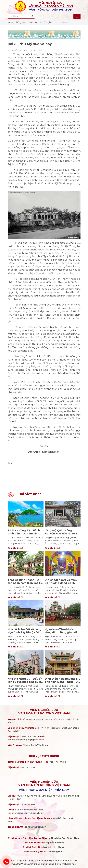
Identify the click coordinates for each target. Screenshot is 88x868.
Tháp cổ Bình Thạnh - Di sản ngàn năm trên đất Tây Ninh (26, 583)
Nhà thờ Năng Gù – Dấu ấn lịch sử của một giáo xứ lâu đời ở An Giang (25, 682)
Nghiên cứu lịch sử (56, 23)
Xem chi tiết (15, 548)
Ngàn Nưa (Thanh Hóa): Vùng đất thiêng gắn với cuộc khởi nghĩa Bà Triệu (61, 632)
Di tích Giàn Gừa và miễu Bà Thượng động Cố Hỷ (61, 581)
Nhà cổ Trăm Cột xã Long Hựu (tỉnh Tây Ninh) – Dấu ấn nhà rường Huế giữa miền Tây (24, 634)
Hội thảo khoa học (33, 23)
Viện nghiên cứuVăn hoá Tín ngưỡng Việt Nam (44, 712)
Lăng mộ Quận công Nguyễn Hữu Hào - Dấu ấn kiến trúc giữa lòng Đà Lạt (62, 534)
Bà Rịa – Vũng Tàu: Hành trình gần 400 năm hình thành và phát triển (24, 534)
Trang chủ (13, 23)
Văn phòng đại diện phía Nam (44, 790)
